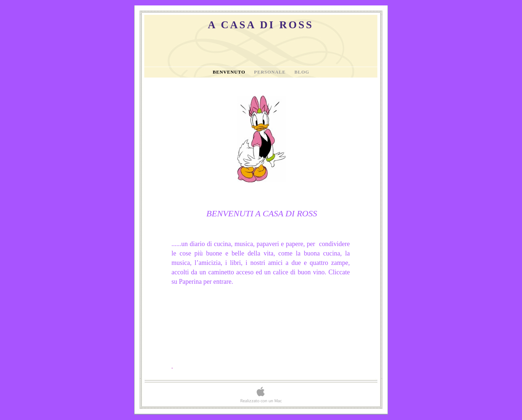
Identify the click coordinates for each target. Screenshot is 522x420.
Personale (271, 72)
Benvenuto (230, 72)
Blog (302, 72)
